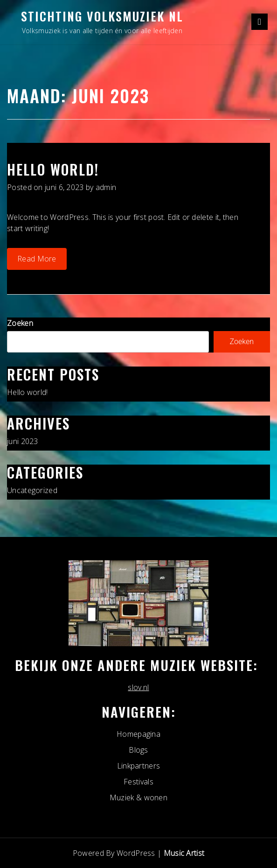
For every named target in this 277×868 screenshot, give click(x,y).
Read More (37, 259)
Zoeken (20, 323)
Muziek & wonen (138, 797)
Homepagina (138, 734)
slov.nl (138, 687)
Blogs (138, 750)
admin (106, 187)
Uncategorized (32, 490)
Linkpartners (139, 766)
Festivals (138, 782)
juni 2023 (23, 441)
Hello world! (53, 169)
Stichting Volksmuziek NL (102, 16)
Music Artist (184, 853)
